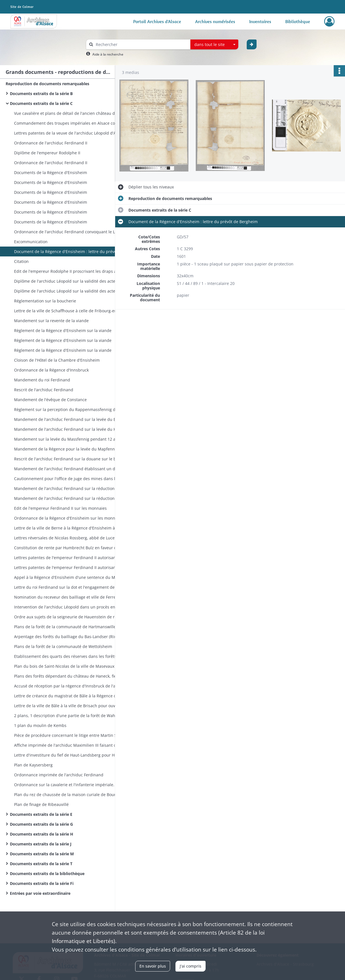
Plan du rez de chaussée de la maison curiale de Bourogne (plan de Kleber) (70, 795)
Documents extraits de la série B (41, 94)
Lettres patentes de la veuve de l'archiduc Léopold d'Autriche (70, 133)
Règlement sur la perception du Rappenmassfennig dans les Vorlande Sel (70, 409)
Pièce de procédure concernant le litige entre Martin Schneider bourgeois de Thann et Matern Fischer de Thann (70, 735)
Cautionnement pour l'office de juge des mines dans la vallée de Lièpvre (70, 479)
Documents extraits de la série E (41, 814)
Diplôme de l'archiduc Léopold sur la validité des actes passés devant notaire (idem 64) (70, 281)
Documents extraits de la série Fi (42, 883)
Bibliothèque (298, 21)
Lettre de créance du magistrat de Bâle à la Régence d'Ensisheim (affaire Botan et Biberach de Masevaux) (70, 696)
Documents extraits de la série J (41, 844)
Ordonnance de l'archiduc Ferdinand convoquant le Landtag (70, 232)
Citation (21, 261)
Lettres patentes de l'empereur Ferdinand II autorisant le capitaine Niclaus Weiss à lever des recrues (70, 558)
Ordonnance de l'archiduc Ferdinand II (51, 143)
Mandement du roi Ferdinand (42, 380)
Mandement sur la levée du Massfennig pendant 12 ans (67, 439)
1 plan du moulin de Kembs (40, 725)
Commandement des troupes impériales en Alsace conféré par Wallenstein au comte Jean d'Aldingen (70, 123)
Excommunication (31, 242)
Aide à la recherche (108, 54)
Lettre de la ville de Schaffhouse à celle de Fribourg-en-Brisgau (70, 311)
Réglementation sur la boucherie (45, 301)
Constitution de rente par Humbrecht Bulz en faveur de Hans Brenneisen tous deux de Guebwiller (70, 548)
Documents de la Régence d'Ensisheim (51, 173)
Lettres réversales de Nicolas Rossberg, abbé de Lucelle (67, 538)
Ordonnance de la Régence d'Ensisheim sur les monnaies (68, 518)
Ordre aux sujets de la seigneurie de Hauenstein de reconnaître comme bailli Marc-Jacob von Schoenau (70, 617)
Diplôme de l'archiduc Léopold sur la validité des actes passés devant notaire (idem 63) (70, 291)
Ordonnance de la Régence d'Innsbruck (51, 370)
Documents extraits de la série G (41, 824)
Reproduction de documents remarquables (47, 84)
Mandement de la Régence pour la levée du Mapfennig (66, 449)
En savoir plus (153, 966)
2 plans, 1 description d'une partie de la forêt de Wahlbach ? (70, 716)
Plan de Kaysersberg (33, 765)
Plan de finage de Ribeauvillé (41, 804)
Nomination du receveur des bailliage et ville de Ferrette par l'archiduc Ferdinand (70, 597)
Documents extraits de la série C (41, 103)
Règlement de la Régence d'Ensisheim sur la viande (63, 330)
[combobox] (214, 45)
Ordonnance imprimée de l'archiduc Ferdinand (59, 775)
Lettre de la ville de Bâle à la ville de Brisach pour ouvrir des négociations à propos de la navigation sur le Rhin (70, 706)
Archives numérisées (215, 21)
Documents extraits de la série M (42, 854)
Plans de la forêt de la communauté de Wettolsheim (63, 646)
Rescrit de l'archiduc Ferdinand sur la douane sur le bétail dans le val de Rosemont (70, 459)
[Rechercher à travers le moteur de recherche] (141, 44)
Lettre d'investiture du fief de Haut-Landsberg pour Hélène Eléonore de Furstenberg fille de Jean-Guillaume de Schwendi (70, 755)
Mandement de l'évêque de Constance (50, 400)
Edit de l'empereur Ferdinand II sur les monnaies (60, 508)
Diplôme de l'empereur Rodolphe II (47, 153)
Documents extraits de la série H (42, 834)
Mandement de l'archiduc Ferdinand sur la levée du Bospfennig (70, 419)
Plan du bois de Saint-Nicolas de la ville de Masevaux (64, 666)
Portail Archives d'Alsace (157, 21)
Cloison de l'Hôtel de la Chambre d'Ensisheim (57, 360)
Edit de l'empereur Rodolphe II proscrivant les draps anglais (70, 271)
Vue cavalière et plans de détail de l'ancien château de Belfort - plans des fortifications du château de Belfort (70, 113)
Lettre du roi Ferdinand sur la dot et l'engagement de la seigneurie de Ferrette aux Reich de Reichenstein (70, 587)
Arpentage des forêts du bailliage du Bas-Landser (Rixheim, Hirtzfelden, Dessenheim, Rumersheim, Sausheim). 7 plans (70, 637)
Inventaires (260, 21)
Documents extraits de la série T (41, 864)
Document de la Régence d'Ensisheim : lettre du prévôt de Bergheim (70, 251)
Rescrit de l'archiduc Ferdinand (44, 390)
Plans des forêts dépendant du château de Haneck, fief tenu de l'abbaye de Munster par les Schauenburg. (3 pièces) (70, 676)
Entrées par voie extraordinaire (40, 893)
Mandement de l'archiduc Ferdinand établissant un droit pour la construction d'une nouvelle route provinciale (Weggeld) (70, 469)
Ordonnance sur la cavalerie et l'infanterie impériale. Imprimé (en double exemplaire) (70, 785)
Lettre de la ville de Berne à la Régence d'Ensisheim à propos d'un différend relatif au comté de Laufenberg (70, 528)
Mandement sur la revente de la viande (51, 321)
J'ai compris (191, 966)
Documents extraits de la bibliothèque (47, 874)
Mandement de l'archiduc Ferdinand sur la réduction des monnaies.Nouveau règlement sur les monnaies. (70, 488)
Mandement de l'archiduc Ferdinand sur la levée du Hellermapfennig (70, 429)
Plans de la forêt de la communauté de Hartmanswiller (66, 627)
